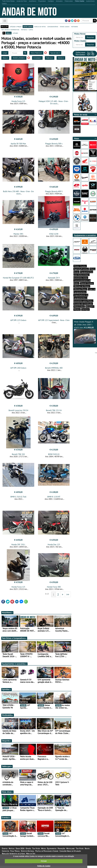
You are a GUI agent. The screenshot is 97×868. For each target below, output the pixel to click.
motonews (74, 26)
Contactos (5, 853)
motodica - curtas (27, 30)
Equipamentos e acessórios (14, 666)
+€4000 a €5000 (19, 58)
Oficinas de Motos (82, 286)
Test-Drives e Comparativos (14, 640)
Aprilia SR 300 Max (18, 144)
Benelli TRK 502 (18, 456)
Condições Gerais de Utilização (70, 853)
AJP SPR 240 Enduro (18, 369)
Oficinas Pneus (80, 289)
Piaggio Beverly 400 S (54, 192)
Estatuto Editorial (28, 853)
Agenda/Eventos (81, 269)
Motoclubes (79, 307)
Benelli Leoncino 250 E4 (18, 412)
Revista (87, 851)
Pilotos (77, 309)
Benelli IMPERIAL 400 (54, 369)
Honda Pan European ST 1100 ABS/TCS (18, 278)
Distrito (61, 58)
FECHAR (44, 861)
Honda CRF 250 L (18, 547)
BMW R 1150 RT (54, 498)
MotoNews (7, 615)
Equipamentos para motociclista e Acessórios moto (83, 275)
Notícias (12, 851)
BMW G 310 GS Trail (18, 498)
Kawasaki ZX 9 (54, 278)
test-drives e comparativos (10, 30)
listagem (15, 33)
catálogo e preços (16, 26)
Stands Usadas (87, 283)
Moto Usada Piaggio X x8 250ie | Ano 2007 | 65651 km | (85, 332)
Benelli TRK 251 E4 (54, 412)
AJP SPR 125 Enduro (18, 321)
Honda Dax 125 (54, 547)
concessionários (53, 26)
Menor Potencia (36, 53)
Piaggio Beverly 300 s (54, 144)
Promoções (61, 851)
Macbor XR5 (18, 235)
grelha (9, 33)
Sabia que (7, 769)
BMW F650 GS (54, 456)
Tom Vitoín (36, 851)
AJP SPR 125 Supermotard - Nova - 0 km (54, 321)
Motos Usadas (80, 266)
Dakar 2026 (20, 851)
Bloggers (90, 307)
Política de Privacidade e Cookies (47, 853)
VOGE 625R (54, 235)
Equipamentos (52, 851)
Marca (5, 58)
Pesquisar (90, 37)
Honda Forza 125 (18, 101)
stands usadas (65, 26)
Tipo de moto (55, 53)
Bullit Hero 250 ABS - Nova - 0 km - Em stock (18, 193)
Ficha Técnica (15, 853)
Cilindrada (37, 58)
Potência (50, 58)
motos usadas (28, 26)
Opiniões (7, 692)
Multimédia (8, 717)
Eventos (6, 820)
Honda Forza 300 (54, 589)
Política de (44, 866)
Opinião (28, 851)
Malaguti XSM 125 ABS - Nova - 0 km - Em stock (54, 102)
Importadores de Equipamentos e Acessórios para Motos (83, 298)
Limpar (5, 53)
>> (68, 597)
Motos (43, 851)
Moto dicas (7, 794)
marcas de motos (40, 26)
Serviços (85, 309)
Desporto (7, 743)
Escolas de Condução (83, 304)
